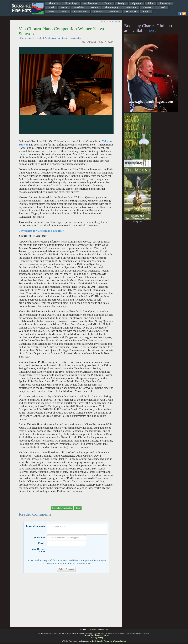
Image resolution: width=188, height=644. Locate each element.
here (151, 30)
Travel (162, 7)
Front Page (71, 3)
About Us (53, 3)
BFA (141, 221)
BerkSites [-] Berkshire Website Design (109, 641)
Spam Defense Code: (38, 550)
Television (131, 7)
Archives (114, 12)
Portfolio (79, 7)
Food (51, 7)
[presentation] (69, 552)
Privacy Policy (97, 637)
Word (51, 12)
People (94, 7)
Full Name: (39, 538)
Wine (64, 12)
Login (146, 12)
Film (150, 3)
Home (78, 508)
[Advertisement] (66, 602)
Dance (108, 3)
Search (131, 12)
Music (64, 7)
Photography (112, 7)
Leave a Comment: (35, 526)
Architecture (91, 3)
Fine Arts (165, 3)
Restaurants (80, 12)
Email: (42, 543)
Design (122, 3)
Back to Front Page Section (62, 508)
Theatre (147, 7)
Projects (98, 12)
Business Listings (102, 635)
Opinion (137, 3)
